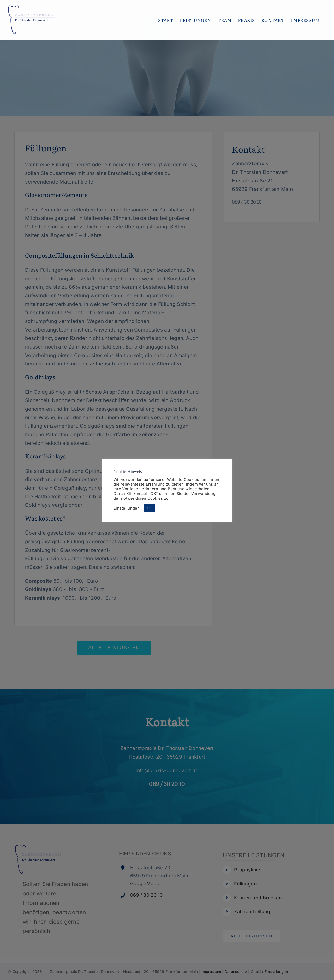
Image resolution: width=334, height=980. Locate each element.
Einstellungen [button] (127, 508)
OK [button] (150, 508)
